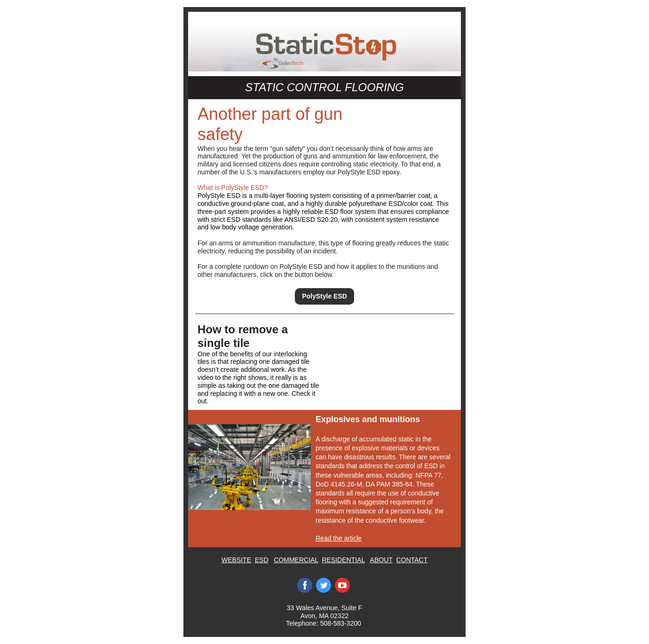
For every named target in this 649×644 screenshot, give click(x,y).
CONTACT (412, 560)
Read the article (339, 538)
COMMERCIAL (296, 560)
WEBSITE (236, 560)
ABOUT (381, 560)
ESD (262, 560)
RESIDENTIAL (343, 560)
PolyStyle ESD (324, 296)
